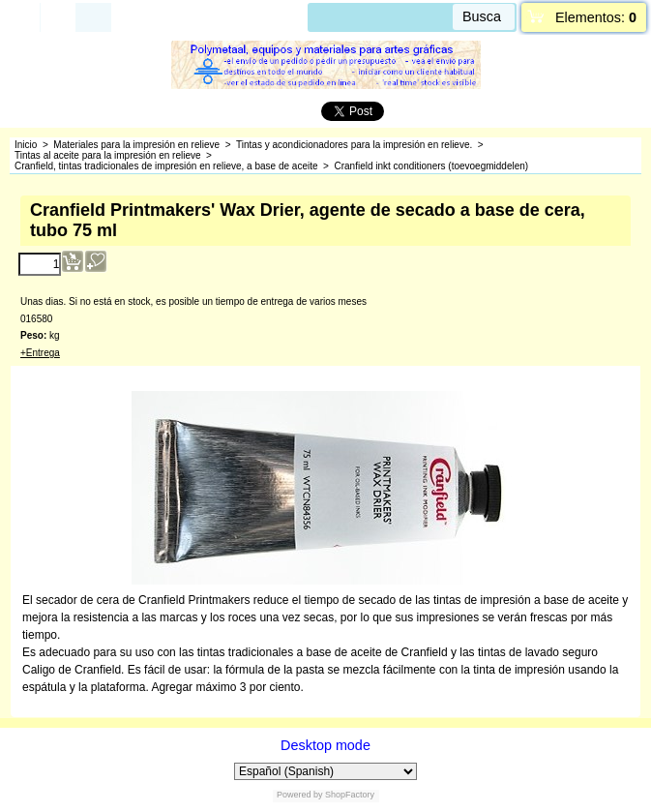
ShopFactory (349, 795)
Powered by (300, 795)
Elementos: (596, 17)
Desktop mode (325, 745)
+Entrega (40, 353)
